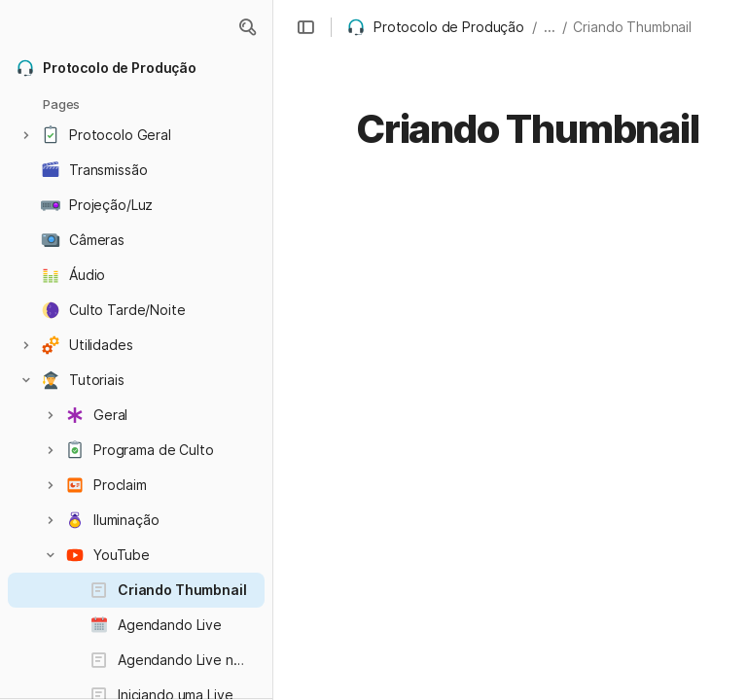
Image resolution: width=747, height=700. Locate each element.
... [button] (550, 27)
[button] (247, 27)
